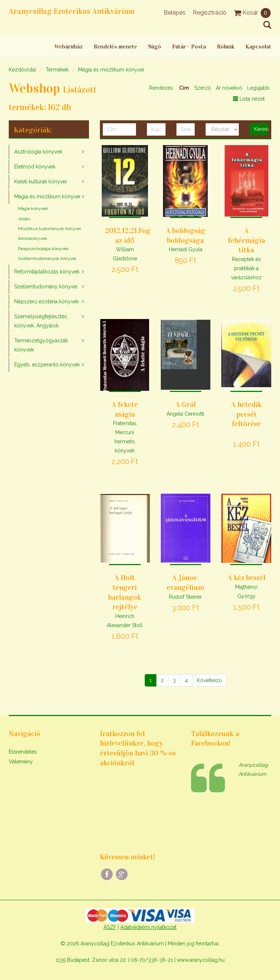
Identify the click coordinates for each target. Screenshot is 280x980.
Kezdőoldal (22, 70)
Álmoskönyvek (33, 238)
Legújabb (258, 88)
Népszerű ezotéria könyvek (46, 302)
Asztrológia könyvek (38, 152)
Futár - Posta (189, 46)
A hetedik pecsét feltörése (246, 414)
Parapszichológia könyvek (43, 249)
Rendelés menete (115, 46)
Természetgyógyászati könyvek (41, 345)
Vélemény (21, 762)
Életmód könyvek (35, 167)
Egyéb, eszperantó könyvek (47, 365)
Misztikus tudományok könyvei (49, 229)
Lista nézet (249, 99)
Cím (184, 88)
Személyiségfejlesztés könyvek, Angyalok (41, 321)
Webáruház (69, 46)
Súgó (155, 46)
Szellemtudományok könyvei (47, 258)
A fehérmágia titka (246, 240)
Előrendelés (23, 752)
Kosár (252, 13)
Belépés (175, 13)
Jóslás (24, 219)
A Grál (186, 404)
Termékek (57, 70)
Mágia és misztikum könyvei (111, 70)
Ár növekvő (229, 88)
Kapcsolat (258, 46)
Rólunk (226, 46)
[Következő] (209, 680)
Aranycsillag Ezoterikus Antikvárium (72, 11)
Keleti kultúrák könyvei (40, 182)
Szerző (203, 88)
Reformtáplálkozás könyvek (47, 272)
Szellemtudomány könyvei (46, 287)
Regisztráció (210, 13)
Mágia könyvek (33, 209)
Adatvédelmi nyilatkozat (148, 927)
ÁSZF (110, 927)
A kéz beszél (246, 577)
